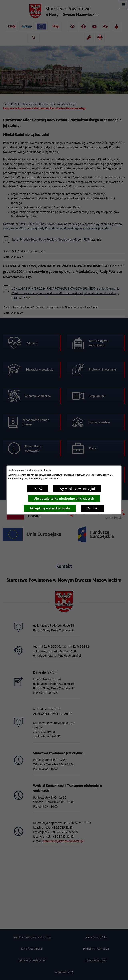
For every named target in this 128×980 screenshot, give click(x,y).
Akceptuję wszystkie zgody (50, 508)
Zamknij (93, 508)
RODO (38, 489)
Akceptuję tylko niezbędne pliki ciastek (64, 498)
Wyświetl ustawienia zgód (77, 489)
